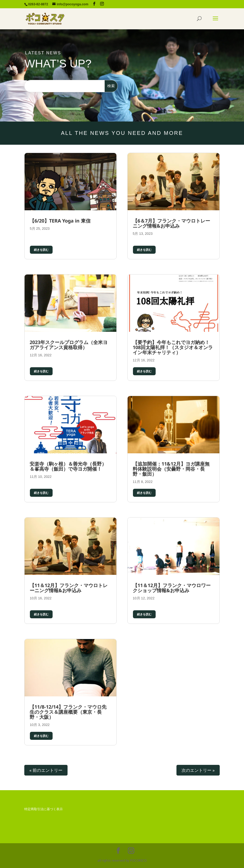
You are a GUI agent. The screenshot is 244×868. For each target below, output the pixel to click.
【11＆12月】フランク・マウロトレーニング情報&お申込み (69, 588)
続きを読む (41, 250)
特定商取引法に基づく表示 (44, 809)
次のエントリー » (198, 770)
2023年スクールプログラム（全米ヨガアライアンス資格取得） (69, 345)
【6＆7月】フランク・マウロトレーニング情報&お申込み (171, 223)
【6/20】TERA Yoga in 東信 (60, 221)
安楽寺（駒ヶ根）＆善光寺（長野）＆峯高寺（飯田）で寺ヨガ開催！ (68, 466)
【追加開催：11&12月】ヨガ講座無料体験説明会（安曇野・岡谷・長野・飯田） (171, 469)
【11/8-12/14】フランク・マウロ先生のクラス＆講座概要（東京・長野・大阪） (68, 712)
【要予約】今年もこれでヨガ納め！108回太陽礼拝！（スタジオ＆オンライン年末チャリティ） (173, 347)
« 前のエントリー (46, 770)
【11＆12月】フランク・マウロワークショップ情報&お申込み (172, 588)
